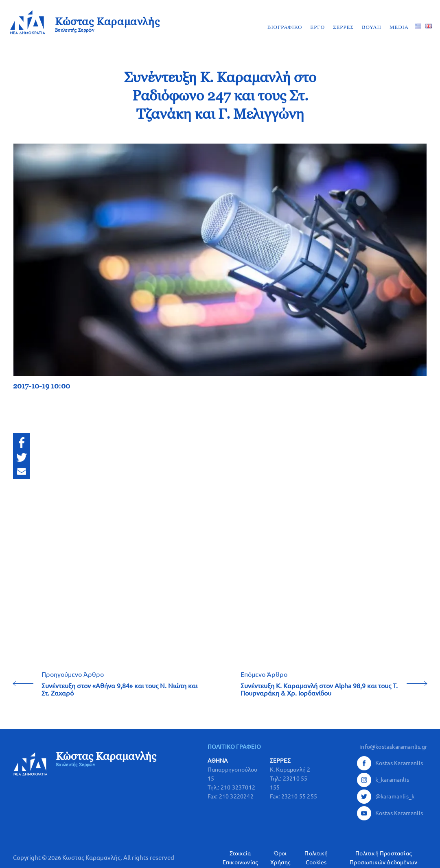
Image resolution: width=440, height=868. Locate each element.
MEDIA (399, 27)
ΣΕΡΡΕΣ (343, 27)
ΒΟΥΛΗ (372, 27)
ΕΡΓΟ (317, 27)
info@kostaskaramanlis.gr (393, 747)
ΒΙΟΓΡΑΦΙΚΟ (285, 27)
